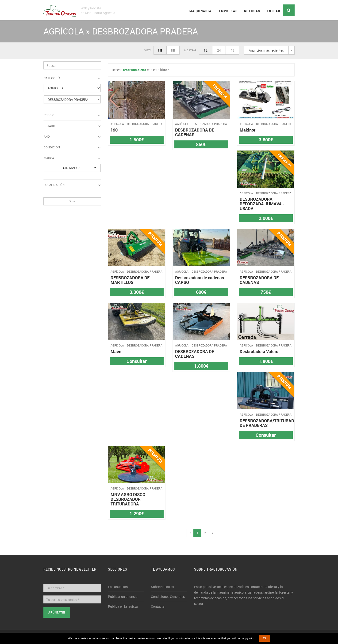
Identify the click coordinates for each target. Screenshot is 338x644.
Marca (72, 158)
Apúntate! (57, 612)
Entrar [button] (274, 11)
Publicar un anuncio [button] (123, 597)
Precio (72, 115)
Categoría (72, 78)
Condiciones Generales (168, 597)
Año (72, 137)
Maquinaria (200, 11)
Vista (148, 50)
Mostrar (190, 50)
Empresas (228, 11)
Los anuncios (118, 587)
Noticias (252, 11)
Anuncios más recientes (266, 50)
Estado (72, 126)
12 (206, 50)
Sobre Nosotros (162, 587)
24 (219, 50)
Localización (72, 185)
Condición (72, 147)
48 (232, 50)
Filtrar (72, 201)
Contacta (158, 606)
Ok (265, 638)
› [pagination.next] (212, 533)
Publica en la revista (123, 606)
